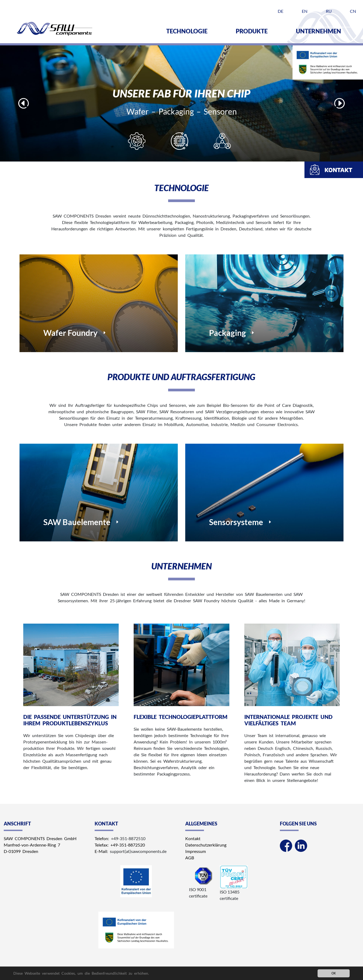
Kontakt (193, 838)
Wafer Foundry (70, 333)
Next (339, 103)
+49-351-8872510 (128, 838)
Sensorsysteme (236, 522)
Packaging (227, 333)
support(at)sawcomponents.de (138, 851)
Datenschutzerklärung (206, 845)
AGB (190, 858)
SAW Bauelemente (77, 522)
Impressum (196, 851)
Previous (24, 103)
